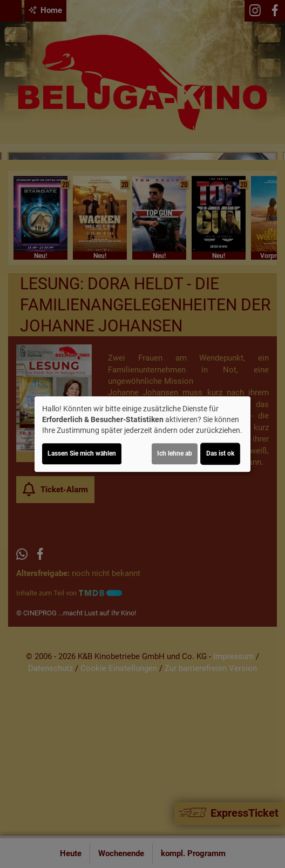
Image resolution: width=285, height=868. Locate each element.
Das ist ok (220, 453)
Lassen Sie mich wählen (82, 453)
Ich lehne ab (175, 453)
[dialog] (142, 434)
